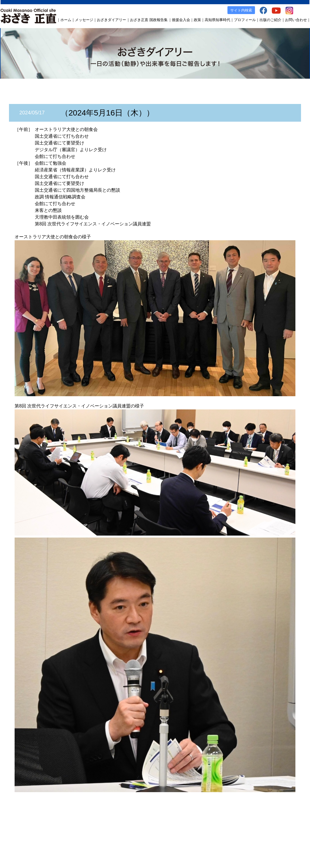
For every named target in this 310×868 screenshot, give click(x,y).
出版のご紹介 (270, 20)
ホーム (66, 20)
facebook (235, 827)
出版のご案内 (213, 827)
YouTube (254, 827)
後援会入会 (181, 20)
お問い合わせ (296, 20)
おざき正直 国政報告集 (149, 20)
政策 (197, 20)
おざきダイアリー (111, 20)
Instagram (273, 827)
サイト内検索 (241, 10)
